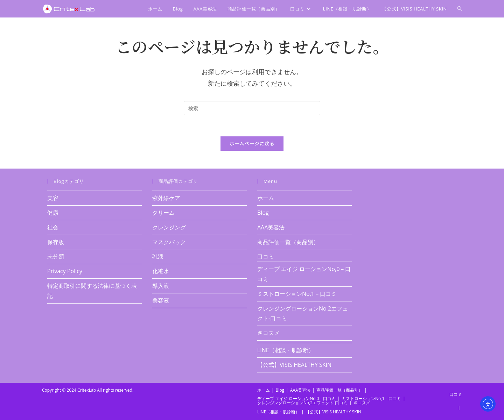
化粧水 (161, 271)
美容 (53, 198)
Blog (263, 213)
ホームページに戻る (252, 143)
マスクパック (169, 242)
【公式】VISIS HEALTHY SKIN (294, 365)
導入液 (161, 286)
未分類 (56, 256)
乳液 (158, 256)
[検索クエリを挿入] (252, 108)
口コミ (266, 256)
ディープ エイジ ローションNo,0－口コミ (296, 398)
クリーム (163, 213)
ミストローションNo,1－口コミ (297, 294)
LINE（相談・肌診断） (286, 350)
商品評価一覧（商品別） (288, 242)
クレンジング (169, 227)
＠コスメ (268, 333)
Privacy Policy (65, 271)
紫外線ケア (166, 198)
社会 (53, 227)
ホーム (266, 198)
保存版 (56, 242)
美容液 (161, 300)
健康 (53, 213)
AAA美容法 (271, 227)
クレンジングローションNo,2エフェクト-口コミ (302, 403)
